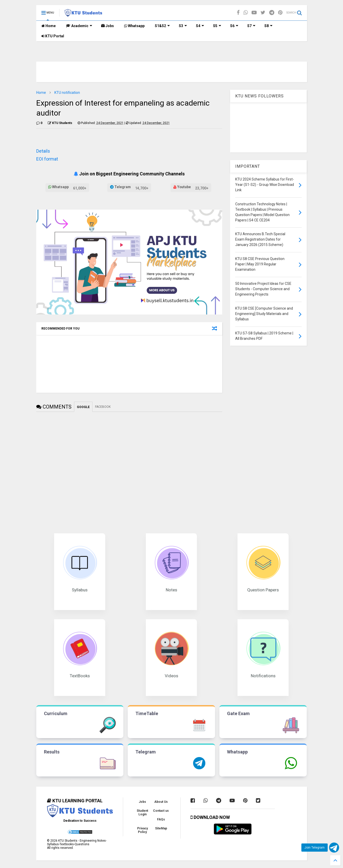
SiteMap (161, 828)
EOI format (47, 159)
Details (43, 151)
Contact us (161, 811)
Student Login (142, 813)
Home (49, 26)
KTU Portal (53, 36)
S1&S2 (162, 26)
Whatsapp (134, 26)
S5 (217, 26)
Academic (79, 26)
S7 (251, 26)
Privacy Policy (143, 830)
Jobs (108, 26)
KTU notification (67, 93)
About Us (161, 802)
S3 (183, 26)
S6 (234, 26)
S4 (200, 26)
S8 (268, 26)
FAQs (161, 819)
